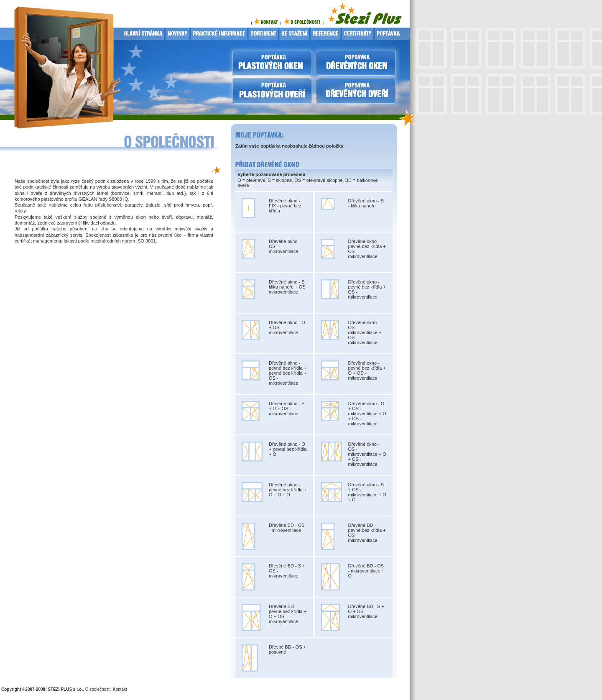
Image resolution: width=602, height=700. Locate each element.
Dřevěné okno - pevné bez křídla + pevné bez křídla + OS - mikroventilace (288, 373)
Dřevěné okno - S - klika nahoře (366, 203)
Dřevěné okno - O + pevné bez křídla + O (288, 449)
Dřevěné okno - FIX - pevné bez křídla (285, 206)
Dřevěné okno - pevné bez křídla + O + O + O (288, 490)
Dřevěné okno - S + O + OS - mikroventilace (287, 409)
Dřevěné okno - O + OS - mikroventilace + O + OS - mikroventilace (367, 414)
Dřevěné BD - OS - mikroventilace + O (366, 571)
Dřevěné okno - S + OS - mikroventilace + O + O (367, 492)
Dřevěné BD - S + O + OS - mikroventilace (366, 611)
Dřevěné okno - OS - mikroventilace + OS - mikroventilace (365, 332)
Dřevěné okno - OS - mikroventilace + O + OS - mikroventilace (367, 454)
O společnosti (98, 689)
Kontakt (120, 689)
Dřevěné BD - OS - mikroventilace (287, 528)
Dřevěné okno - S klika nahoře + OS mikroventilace (287, 287)
